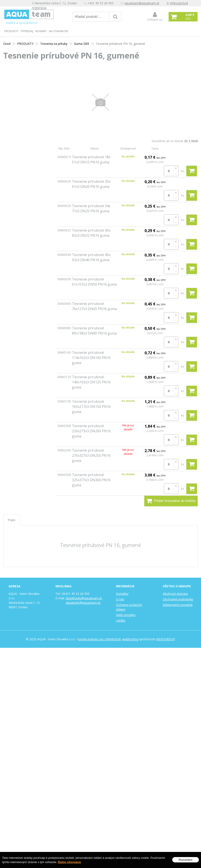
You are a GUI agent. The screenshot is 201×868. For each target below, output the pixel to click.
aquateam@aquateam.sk (142, 3)
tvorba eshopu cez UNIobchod (99, 639)
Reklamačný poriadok (178, 605)
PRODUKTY (11, 31)
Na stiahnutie (59, 31)
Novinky (41, 31)
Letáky (121, 620)
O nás (120, 599)
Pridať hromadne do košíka (171, 501)
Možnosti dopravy (175, 594)
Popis (12, 520)
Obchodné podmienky (178, 599)
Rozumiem (186, 860)
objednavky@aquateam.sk (84, 598)
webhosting (130, 639)
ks (183, 171)
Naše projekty (126, 615)
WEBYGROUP (166, 639)
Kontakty (122, 594)
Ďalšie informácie (69, 862)
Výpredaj (27, 31)
